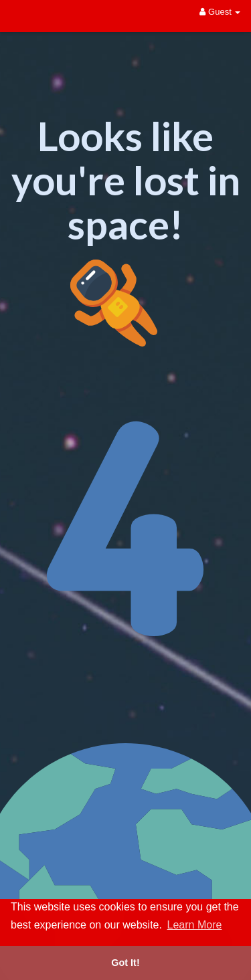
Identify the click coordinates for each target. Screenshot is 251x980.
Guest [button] (220, 12)
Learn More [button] (195, 925)
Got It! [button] (125, 963)
